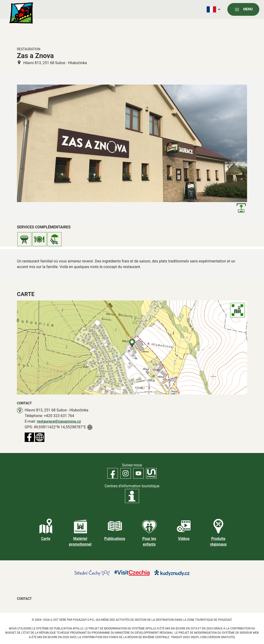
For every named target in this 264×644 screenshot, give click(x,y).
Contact (24, 599)
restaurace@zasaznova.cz (59, 421)
